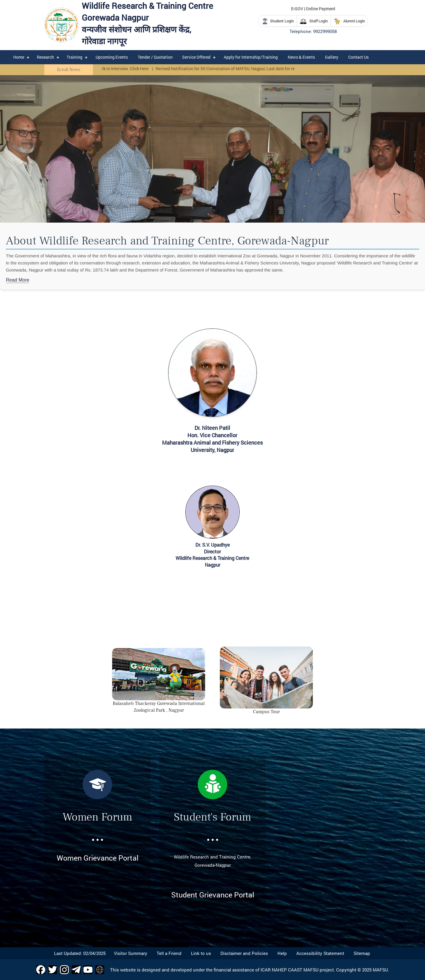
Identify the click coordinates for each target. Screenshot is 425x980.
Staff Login (314, 21)
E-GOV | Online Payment (313, 9)
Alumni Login (349, 21)
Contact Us (358, 57)
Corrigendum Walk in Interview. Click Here (112, 69)
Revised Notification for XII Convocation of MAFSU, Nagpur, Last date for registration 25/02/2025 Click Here (258, 69)
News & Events (301, 57)
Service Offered (196, 57)
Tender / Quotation (155, 57)
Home (19, 57)
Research (45, 57)
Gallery (332, 57)
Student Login (278, 21)
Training (75, 57)
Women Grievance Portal (98, 858)
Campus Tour (266, 712)
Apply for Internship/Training (251, 57)
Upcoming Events (112, 57)
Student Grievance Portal (213, 895)
